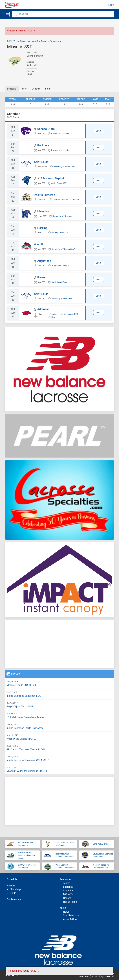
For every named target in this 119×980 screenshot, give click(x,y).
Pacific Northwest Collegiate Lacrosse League (27, 855)
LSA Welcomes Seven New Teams (25, 717)
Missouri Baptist (54, 178)
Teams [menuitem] (67, 883)
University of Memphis (62, 216)
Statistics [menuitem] (68, 891)
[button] (110, 971)
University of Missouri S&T (65, 167)
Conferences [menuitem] (14, 899)
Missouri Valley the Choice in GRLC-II (27, 771)
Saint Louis (41, 162)
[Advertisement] (59, 644)
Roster (24, 89)
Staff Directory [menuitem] (71, 915)
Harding (42, 228)
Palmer (42, 277)
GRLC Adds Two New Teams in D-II (26, 750)
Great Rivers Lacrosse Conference (31, 41)
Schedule (12, 89)
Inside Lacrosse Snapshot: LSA (24, 696)
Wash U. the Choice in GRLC (21, 739)
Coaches (36, 89)
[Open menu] (7, 14)
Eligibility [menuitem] (68, 887)
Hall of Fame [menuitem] (70, 902)
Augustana (44, 261)
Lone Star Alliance (101, 844)
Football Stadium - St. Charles (66, 200)
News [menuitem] (66, 912)
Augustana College (60, 266)
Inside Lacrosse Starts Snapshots (25, 728)
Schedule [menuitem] (12, 879)
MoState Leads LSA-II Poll (21, 685)
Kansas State (46, 129)
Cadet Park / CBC (59, 183)
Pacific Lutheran (44, 195)
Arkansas (43, 309)
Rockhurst (44, 145)
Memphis (43, 211)
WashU (38, 244)
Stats (48, 89)
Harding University (59, 233)
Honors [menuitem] (67, 898)
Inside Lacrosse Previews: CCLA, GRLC (28, 760)
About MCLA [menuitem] (70, 919)
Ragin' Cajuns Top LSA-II (20, 707)
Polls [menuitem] (13, 893)
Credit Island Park (59, 282)
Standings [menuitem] (16, 889)
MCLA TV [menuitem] (68, 894)
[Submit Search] (15, 14)
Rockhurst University (60, 134)
